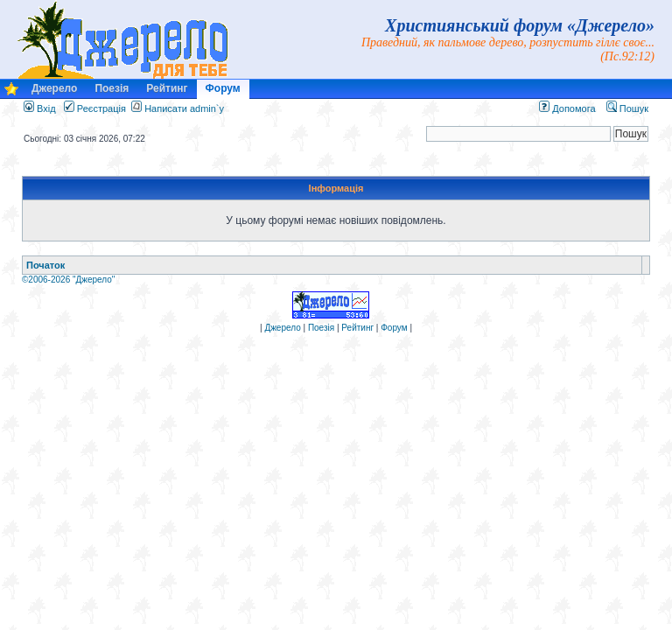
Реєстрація (95, 108)
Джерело (54, 88)
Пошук (627, 108)
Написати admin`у (184, 108)
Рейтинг (167, 88)
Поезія (112, 88)
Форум (223, 88)
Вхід (40, 108)
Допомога (567, 108)
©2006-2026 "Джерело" (68, 280)
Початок (45, 265)
